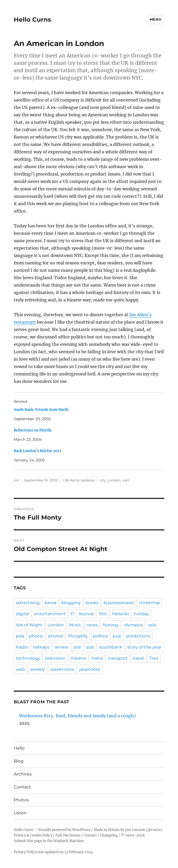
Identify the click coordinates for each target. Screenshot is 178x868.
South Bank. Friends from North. (42, 410)
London (114, 480)
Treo (154, 658)
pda (20, 636)
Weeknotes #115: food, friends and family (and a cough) (77, 716)
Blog (19, 761)
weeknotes (62, 669)
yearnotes (90, 669)
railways (41, 647)
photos (56, 636)
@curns (154, 830)
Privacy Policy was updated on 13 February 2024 (53, 852)
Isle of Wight (29, 625)
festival (86, 614)
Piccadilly (78, 636)
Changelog (109, 835)
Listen (20, 813)
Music (75, 625)
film (103, 614)
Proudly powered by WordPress (64, 830)
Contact (22, 787)
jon (17, 480)
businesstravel (119, 603)
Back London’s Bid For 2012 (38, 451)
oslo (152, 625)
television (55, 658)
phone (36, 636)
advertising (28, 603)
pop (117, 636)
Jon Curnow (135, 830)
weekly (38, 669)
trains (97, 658)
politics (100, 636)
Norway (111, 625)
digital (22, 614)
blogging (71, 603)
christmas (149, 603)
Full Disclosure (68, 835)
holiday (142, 614)
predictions (138, 636)
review (61, 647)
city (103, 480)
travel (138, 658)
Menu (156, 19)
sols (90, 647)
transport (118, 658)
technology (28, 658)
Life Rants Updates (79, 480)
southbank (111, 647)
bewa (50, 603)
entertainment (50, 614)
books (92, 603)
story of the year (144, 647)
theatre (78, 658)
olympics (133, 625)
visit (126, 480)
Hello (19, 748)
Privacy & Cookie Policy (33, 835)
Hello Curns (32, 20)
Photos (21, 800)
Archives (23, 774)
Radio (22, 647)
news (92, 625)
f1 (72, 614)
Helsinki (120, 614)
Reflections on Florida (33, 430)
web (20, 669)
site (77, 647)
